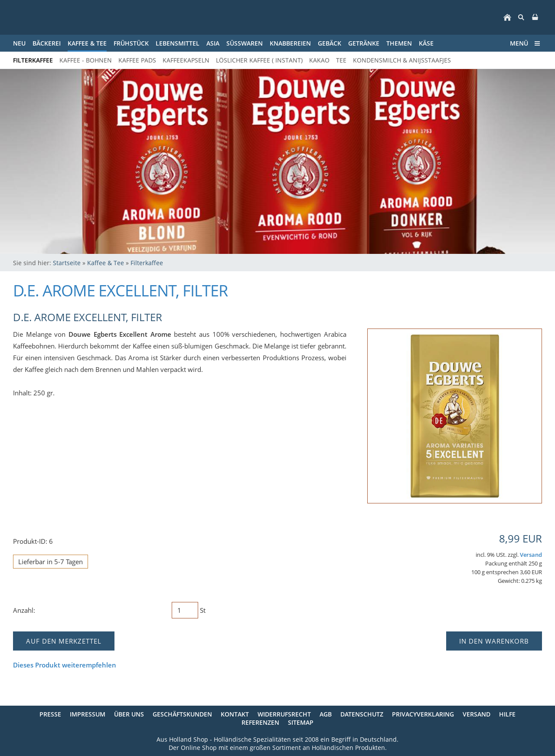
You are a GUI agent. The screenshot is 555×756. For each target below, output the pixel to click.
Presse (50, 714)
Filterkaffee (147, 263)
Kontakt (235, 714)
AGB (326, 714)
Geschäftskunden (182, 714)
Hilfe (507, 714)
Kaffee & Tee (106, 263)
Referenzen (260, 722)
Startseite (67, 263)
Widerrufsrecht (284, 714)
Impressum (88, 714)
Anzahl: (24, 610)
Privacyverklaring (423, 714)
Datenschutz (362, 714)
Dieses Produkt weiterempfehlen (65, 665)
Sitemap (301, 722)
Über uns (129, 714)
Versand (531, 555)
